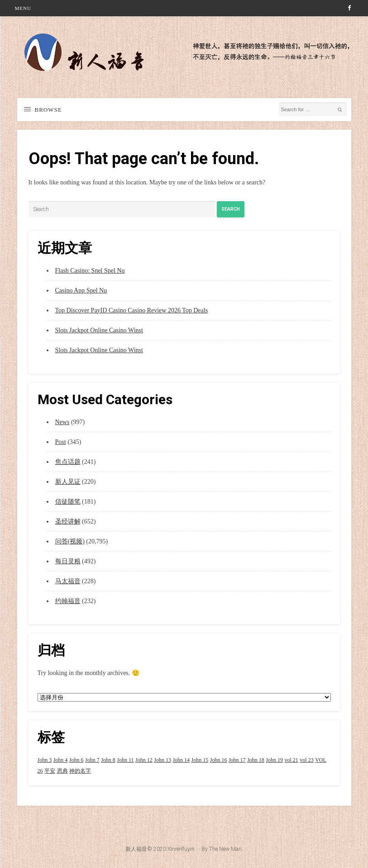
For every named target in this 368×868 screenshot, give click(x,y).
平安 (50, 771)
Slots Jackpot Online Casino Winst (99, 330)
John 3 (45, 760)
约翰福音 (68, 601)
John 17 (237, 760)
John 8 (108, 760)
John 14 (181, 760)
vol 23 (306, 760)
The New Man (225, 849)
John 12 (144, 760)
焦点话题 (68, 462)
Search (231, 209)
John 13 (162, 760)
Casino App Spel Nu (81, 290)
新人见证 (68, 482)
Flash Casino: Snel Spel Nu (90, 271)
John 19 (274, 760)
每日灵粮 (68, 561)
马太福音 (68, 581)
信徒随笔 (68, 502)
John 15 (200, 760)
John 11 (125, 760)
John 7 (92, 760)
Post (61, 442)
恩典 (62, 771)
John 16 (219, 760)
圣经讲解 (68, 521)
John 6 (76, 760)
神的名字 (80, 771)
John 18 (256, 760)
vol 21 (291, 760)
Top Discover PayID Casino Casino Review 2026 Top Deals (132, 310)
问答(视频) (70, 541)
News (62, 422)
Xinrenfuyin (181, 849)
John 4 (61, 760)
